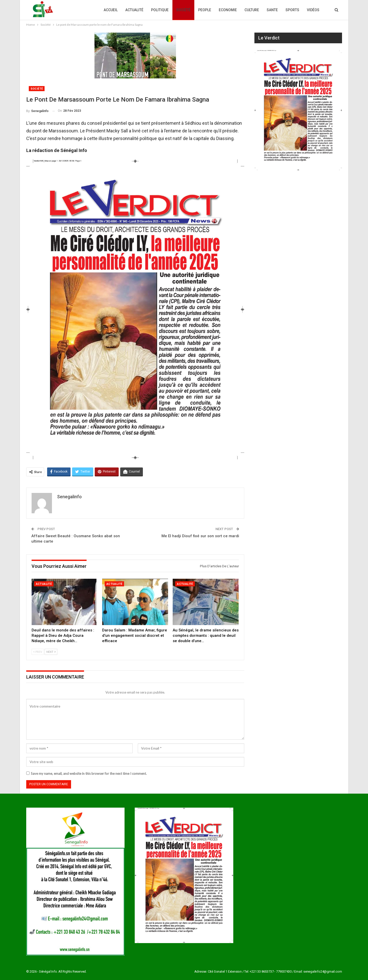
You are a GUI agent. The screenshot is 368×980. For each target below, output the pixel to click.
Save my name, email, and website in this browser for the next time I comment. (89, 774)
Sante (272, 10)
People (205, 10)
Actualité (134, 10)
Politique (160, 10)
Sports (292, 10)
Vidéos (313, 10)
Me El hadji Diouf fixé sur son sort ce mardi (200, 536)
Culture (252, 10)
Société (183, 10)
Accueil (111, 10)
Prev (38, 652)
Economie (228, 10)
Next (51, 652)
